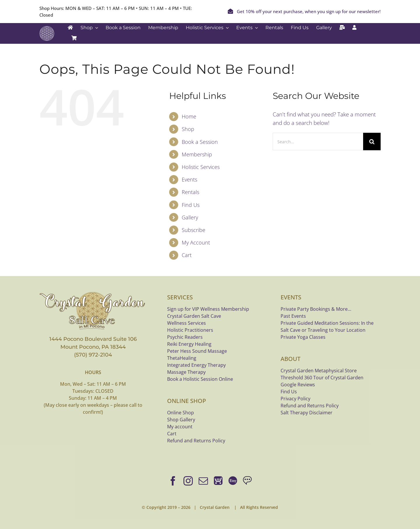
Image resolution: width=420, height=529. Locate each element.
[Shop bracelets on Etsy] (233, 481)
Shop (188, 129)
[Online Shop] (218, 481)
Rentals (190, 192)
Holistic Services (201, 167)
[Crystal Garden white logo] (47, 29)
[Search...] (318, 142)
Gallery (190, 217)
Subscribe (194, 230)
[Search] (372, 142)
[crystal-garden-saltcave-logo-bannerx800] (93, 293)
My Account (196, 242)
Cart (187, 255)
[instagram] (188, 481)
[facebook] (173, 481)
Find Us (191, 205)
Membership (197, 154)
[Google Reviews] (247, 481)
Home (189, 116)
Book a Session (200, 142)
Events (189, 179)
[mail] (203, 481)
